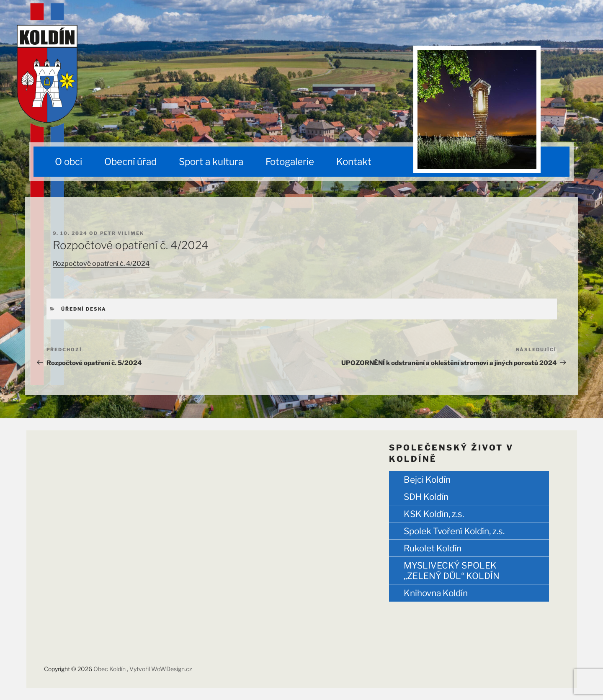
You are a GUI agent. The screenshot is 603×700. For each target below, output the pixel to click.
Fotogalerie (290, 162)
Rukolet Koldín (433, 548)
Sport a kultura (211, 162)
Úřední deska (84, 309)
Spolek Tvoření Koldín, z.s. (454, 531)
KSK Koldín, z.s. (434, 514)
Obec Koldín (110, 669)
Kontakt (354, 162)
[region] (477, 109)
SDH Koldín (426, 497)
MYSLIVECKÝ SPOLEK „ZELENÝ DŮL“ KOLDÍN (452, 571)
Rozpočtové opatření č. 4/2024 (101, 264)
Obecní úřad (130, 162)
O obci (68, 162)
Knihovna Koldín (436, 593)
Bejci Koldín (427, 480)
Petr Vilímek (122, 233)
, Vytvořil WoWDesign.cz (160, 669)
